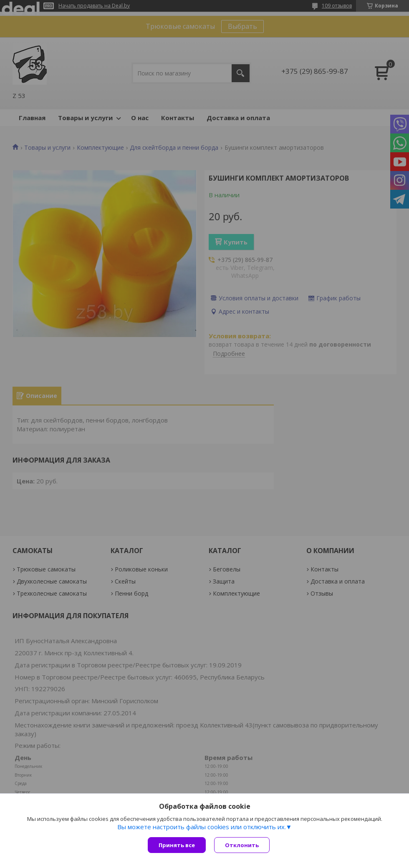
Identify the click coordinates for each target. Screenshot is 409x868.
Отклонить (242, 845)
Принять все (177, 845)
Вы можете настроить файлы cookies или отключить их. (202, 827)
